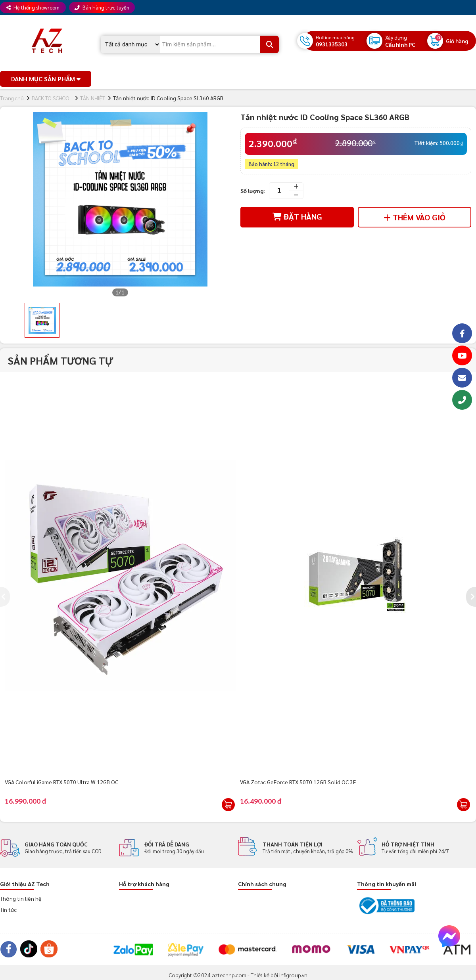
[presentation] (5, 597)
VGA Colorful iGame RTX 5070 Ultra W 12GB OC (61, 782)
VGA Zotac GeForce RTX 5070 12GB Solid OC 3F (298, 782)
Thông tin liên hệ (21, 898)
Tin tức (8, 909)
